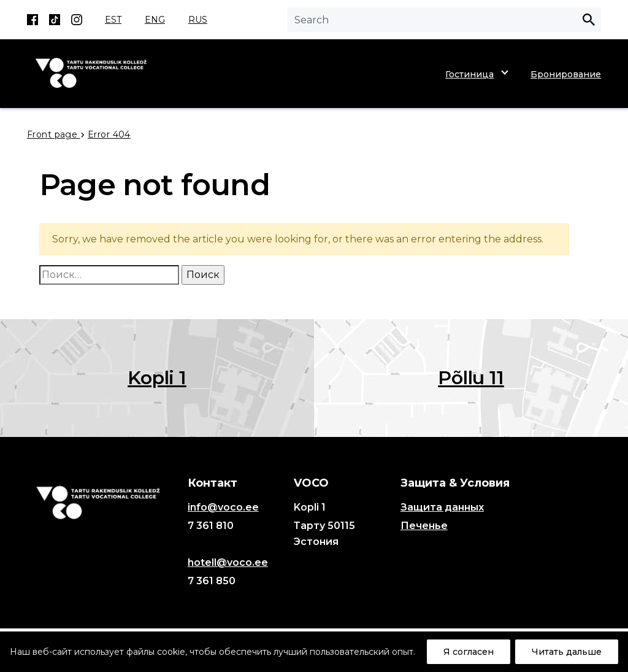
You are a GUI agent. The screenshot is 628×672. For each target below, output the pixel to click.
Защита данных (442, 507)
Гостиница (469, 74)
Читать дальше (567, 652)
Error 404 (109, 134)
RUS (198, 20)
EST (113, 20)
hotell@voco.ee (228, 562)
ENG (155, 20)
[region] (314, 652)
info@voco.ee (223, 507)
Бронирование (566, 74)
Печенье (424, 526)
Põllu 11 (471, 378)
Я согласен (469, 652)
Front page (54, 134)
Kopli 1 (157, 378)
